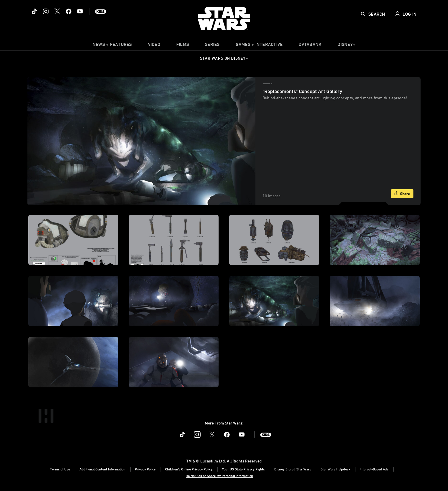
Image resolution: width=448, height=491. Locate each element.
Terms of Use (60, 469)
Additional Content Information (102, 469)
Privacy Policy (145, 469)
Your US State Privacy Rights (243, 469)
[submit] (363, 14)
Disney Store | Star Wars (293, 469)
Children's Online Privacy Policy (189, 469)
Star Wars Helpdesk (335, 469)
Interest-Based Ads (374, 469)
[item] (112, 46)
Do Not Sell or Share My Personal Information (219, 476)
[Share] (402, 194)
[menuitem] (154, 46)
